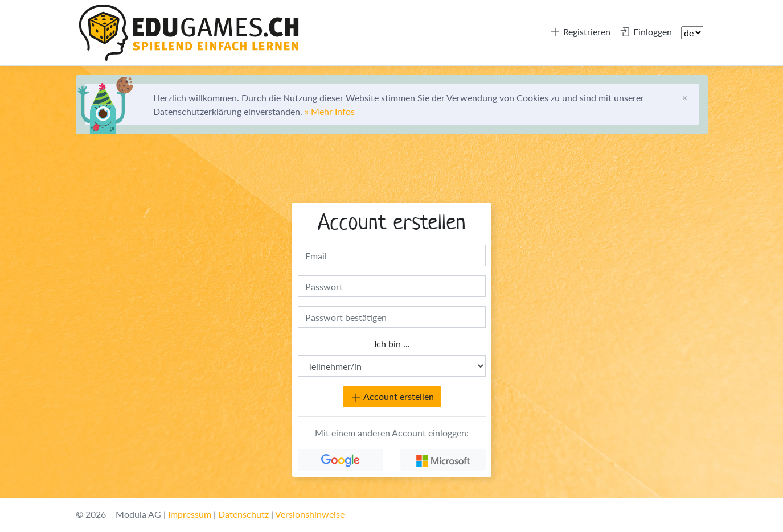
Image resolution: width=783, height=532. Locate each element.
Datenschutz (243, 514)
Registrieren (580, 32)
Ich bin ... (391, 343)
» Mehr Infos (330, 111)
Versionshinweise (310, 514)
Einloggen (646, 32)
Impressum (190, 514)
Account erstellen (391, 397)
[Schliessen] (685, 98)
